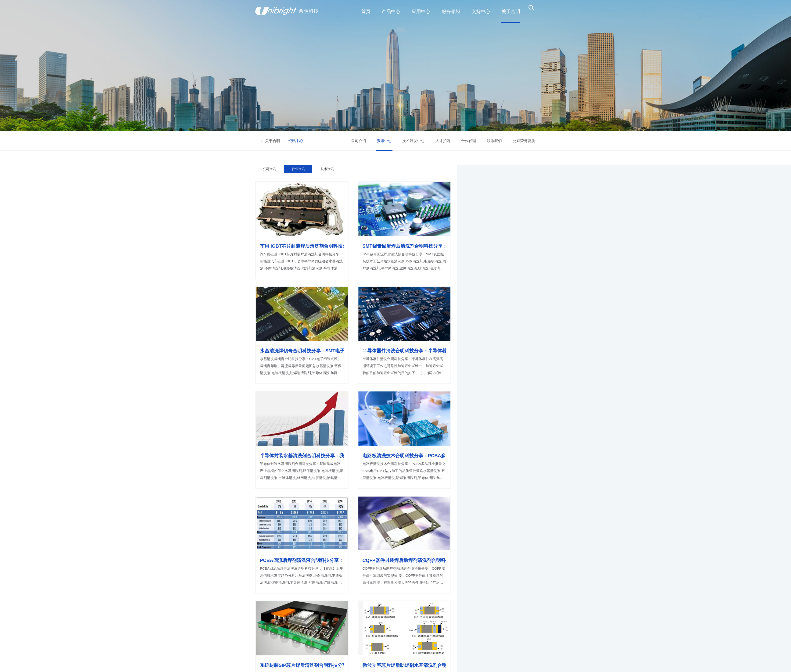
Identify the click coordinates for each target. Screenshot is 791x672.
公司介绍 (359, 141)
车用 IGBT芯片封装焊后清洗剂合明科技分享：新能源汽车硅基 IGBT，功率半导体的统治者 (302, 246)
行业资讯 (298, 169)
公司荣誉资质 (524, 141)
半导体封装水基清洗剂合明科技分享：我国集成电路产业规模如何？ (302, 456)
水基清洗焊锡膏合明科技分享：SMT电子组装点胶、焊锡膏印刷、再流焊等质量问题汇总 (302, 351)
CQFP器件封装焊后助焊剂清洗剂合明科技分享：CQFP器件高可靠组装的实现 (404, 560)
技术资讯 (327, 169)
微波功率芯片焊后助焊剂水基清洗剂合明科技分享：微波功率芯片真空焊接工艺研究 (404, 665)
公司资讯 (269, 169)
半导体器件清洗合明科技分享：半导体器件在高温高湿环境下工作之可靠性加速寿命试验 (404, 351)
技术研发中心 (413, 141)
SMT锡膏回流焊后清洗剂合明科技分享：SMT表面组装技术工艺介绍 (404, 246)
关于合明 (273, 141)
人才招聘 (443, 141)
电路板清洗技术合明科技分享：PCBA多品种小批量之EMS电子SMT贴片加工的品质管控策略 (404, 456)
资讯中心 (384, 141)
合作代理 (469, 141)
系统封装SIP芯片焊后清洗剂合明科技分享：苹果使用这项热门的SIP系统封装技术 (302, 665)
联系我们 (494, 141)
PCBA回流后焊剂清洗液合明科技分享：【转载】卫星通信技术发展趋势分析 (302, 560)
